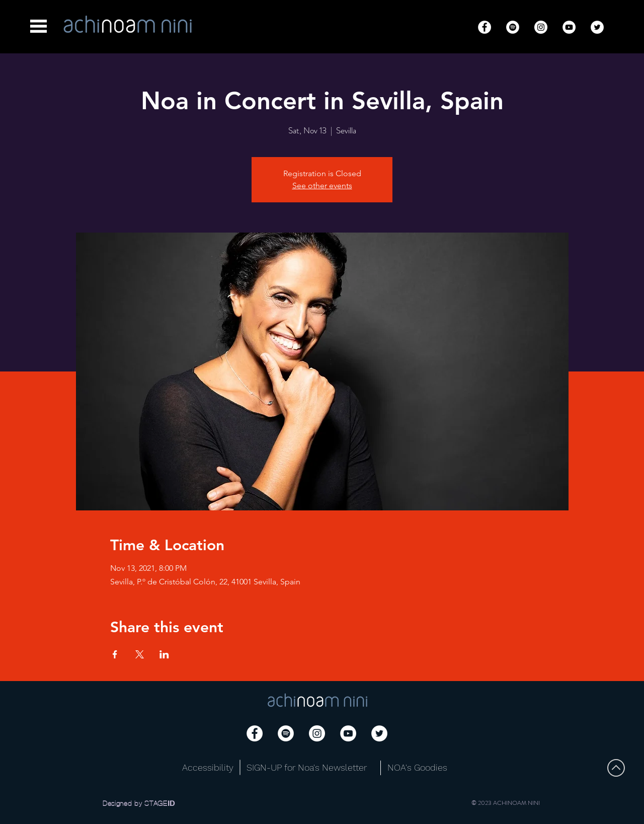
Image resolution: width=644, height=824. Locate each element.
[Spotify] (513, 27)
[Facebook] (485, 27)
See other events (322, 185)
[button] (38, 26)
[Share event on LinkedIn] (164, 654)
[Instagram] (541, 27)
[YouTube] (569, 27)
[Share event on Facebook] (115, 654)
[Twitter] (597, 27)
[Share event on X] (140, 654)
